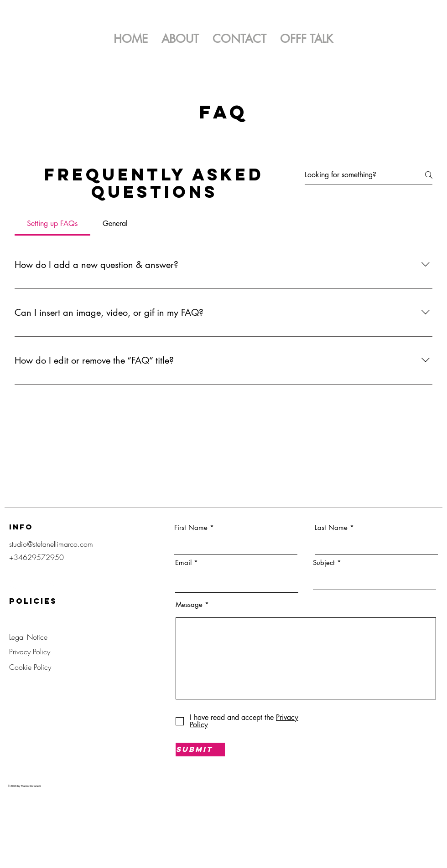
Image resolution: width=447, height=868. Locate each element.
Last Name (331, 527)
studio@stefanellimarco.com (51, 544)
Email (183, 562)
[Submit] (200, 750)
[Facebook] (32, 584)
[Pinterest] (51, 584)
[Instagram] (14, 584)
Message (189, 604)
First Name (191, 527)
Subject (324, 562)
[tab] (52, 224)
